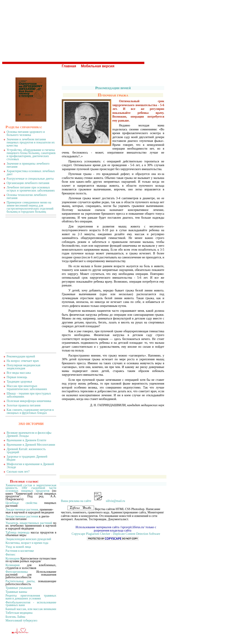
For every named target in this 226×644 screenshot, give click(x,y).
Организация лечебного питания (28, 183)
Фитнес (10, 555)
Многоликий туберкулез (21, 621)
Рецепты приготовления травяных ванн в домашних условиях (31, 597)
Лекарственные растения (22, 516)
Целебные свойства (21, 503)
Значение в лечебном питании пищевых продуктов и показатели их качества (31, 142)
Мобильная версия (98, 66)
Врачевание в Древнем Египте (26, 440)
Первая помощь (17, 377)
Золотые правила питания (24, 405)
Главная (69, 66)
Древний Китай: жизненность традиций (26, 451)
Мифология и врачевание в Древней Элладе (30, 466)
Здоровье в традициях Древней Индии (27, 458)
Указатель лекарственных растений (29, 523)
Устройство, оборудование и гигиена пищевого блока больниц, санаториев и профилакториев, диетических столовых (31, 155)
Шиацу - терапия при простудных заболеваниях (29, 395)
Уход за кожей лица (18, 547)
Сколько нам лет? (18, 472)
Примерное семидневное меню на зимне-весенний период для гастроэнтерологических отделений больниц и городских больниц (30, 207)
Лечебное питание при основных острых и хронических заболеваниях (31, 189)
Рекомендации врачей (113, 88)
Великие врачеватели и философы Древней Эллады (29, 434)
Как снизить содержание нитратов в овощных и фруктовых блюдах (30, 411)
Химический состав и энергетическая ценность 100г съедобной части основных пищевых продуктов (31, 488)
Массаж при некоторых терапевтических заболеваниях (27, 388)
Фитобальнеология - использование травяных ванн (31, 604)
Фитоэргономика (17, 572)
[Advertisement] (113, 31)
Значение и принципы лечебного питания (28, 165)
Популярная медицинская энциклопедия (24, 367)
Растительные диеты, (20, 581)
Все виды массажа (19, 373)
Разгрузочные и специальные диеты (30, 179)
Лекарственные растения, (22, 510)
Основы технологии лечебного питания (27, 196)
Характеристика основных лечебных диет (31, 173)
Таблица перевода (17, 532)
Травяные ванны (16, 592)
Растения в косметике (20, 551)
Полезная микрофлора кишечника (29, 401)
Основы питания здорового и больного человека (26, 133)
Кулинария (13, 559)
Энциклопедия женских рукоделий (28, 539)
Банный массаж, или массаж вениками (31, 609)
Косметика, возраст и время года (27, 543)
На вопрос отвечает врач (23, 361)
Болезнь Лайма (15, 617)
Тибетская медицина (19, 613)
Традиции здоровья (19, 382)
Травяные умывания (19, 588)
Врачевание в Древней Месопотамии (31, 445)
